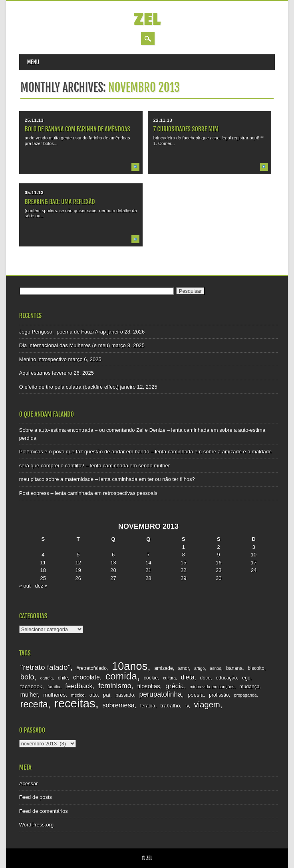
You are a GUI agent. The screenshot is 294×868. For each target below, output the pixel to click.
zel (147, 19)
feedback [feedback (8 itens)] (79, 686)
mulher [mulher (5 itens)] (29, 695)
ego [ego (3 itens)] (246, 678)
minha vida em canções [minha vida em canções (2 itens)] (212, 687)
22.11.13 (163, 120)
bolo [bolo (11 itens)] (27, 677)
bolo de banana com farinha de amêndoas (77, 129)
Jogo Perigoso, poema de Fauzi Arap (63, 332)
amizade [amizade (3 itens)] (163, 668)
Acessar (29, 784)
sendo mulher (154, 466)
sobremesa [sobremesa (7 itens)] (118, 705)
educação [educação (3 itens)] (226, 678)
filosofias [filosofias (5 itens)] (149, 686)
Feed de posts (36, 797)
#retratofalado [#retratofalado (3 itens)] (91, 668)
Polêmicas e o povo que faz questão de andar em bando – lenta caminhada (106, 452)
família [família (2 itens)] (54, 687)
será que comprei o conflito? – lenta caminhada (74, 466)
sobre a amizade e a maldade (237, 452)
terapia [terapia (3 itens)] (148, 706)
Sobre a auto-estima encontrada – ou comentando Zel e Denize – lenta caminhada (114, 430)
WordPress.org (36, 825)
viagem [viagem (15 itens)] (207, 705)
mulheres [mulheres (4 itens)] (54, 695)
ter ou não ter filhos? (171, 479)
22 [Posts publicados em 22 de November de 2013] (183, 570)
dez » (42, 586)
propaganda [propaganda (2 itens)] (245, 695)
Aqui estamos (35, 373)
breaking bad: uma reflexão (60, 202)
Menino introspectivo (43, 359)
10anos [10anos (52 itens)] (130, 666)
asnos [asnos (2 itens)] (215, 668)
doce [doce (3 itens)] (206, 678)
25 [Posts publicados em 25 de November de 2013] (43, 578)
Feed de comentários (44, 811)
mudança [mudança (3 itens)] (249, 687)
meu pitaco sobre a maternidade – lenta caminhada (78, 479)
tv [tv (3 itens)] (187, 706)
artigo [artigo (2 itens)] (200, 668)
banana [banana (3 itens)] (234, 668)
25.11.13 (34, 120)
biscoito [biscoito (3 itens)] (256, 668)
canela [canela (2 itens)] (47, 678)
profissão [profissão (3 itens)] (219, 695)
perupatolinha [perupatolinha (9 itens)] (160, 694)
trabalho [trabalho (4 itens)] (170, 706)
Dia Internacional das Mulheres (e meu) (65, 345)
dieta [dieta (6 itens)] (188, 677)
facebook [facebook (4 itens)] (31, 686)
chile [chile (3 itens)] (63, 678)
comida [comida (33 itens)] (121, 676)
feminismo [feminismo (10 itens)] (115, 686)
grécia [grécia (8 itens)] (175, 686)
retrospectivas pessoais (130, 493)
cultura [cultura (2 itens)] (169, 678)
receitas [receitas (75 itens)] (75, 703)
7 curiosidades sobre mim (186, 129)
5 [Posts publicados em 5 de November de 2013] (78, 555)
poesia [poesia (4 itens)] (196, 695)
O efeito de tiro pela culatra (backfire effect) (69, 387)
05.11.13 (34, 193)
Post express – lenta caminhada (56, 493)
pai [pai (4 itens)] (107, 695)
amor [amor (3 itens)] (184, 668)
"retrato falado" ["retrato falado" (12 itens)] (46, 667)
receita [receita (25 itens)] (34, 704)
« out (25, 586)
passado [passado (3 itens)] (125, 695)
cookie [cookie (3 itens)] (151, 678)
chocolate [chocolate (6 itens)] (86, 677)
